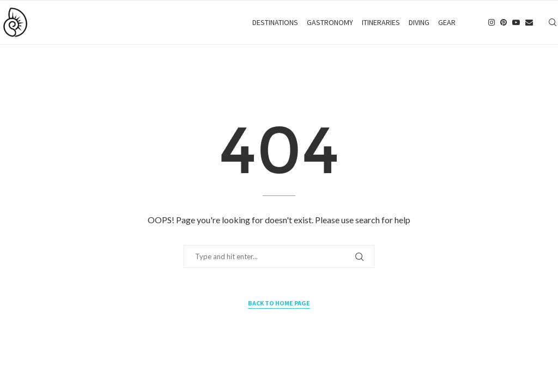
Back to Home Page (279, 303)
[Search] (553, 22)
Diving (419, 22)
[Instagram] (492, 22)
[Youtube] (516, 22)
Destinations (275, 22)
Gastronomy (330, 22)
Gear (447, 22)
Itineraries (381, 22)
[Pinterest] (504, 22)
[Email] (529, 22)
